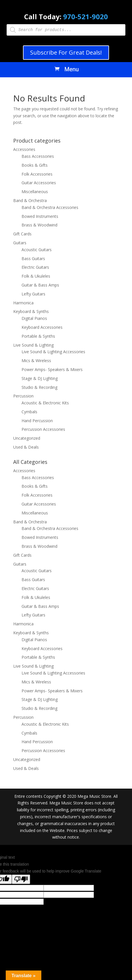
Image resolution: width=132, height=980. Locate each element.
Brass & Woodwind (39, 225)
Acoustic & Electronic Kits (45, 403)
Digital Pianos (34, 318)
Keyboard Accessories (42, 327)
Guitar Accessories (39, 183)
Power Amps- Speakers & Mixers (52, 369)
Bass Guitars (33, 259)
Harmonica (23, 303)
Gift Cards (22, 234)
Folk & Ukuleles (36, 276)
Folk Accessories (37, 174)
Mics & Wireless (36, 361)
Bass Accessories (38, 156)
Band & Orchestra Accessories (50, 207)
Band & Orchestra (30, 200)
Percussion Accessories (43, 429)
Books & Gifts (35, 165)
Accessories (24, 149)
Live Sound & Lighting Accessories (53, 352)
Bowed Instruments (40, 216)
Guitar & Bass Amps (40, 285)
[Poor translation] (21, 879)
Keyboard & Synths (31, 311)
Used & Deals (26, 447)
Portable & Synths (38, 336)
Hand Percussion (37, 421)
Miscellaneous (35, 192)
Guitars (20, 243)
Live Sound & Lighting (33, 345)
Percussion (23, 396)
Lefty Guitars (33, 294)
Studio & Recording (39, 387)
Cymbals (29, 412)
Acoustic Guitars (37, 250)
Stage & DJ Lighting (40, 378)
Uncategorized (27, 438)
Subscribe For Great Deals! (66, 52)
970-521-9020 (86, 17)
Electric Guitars (35, 267)
